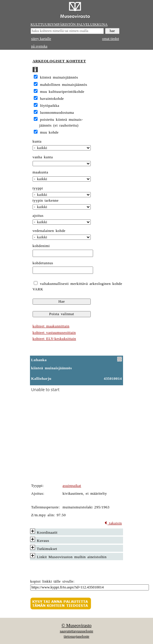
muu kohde (49, 132)
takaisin (113, 523)
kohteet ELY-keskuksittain (54, 339)
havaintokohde (52, 99)
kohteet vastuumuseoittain (54, 333)
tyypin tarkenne (46, 201)
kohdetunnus (43, 263)
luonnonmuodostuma (57, 113)
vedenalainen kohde (49, 231)
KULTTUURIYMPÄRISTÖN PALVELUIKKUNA (69, 24)
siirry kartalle (41, 39)
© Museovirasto (76, 626)
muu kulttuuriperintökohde (62, 92)
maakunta (40, 172)
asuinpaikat (72, 486)
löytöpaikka (50, 106)
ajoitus (38, 216)
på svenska (39, 46)
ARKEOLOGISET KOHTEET (59, 61)
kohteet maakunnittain (51, 326)
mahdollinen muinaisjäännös (64, 85)
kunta (37, 141)
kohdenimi (41, 246)
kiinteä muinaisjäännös (59, 77)
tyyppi (38, 188)
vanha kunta (43, 157)
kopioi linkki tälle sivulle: (52, 581)
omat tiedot (111, 39)
